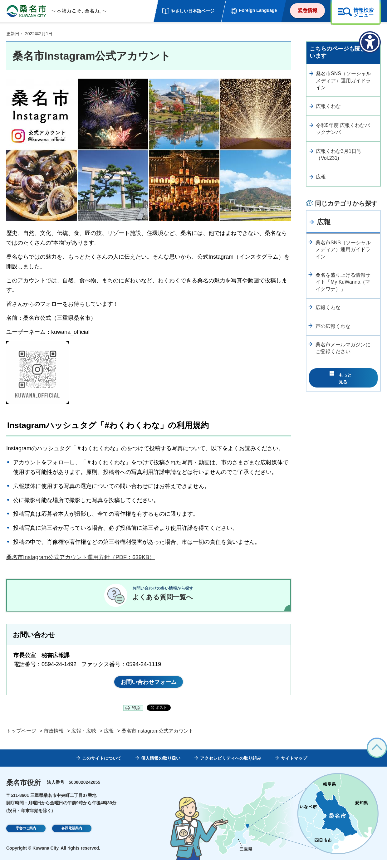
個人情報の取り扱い (161, 766)
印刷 (136, 716)
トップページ (21, 738)
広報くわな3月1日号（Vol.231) (339, 155)
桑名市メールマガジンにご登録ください (343, 348)
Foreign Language (258, 10)
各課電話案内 (72, 837)
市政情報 (54, 738)
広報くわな (328, 106)
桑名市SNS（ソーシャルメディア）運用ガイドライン (343, 80)
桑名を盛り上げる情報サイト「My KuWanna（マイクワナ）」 (343, 282)
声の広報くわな (333, 326)
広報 (321, 177)
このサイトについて (102, 766)
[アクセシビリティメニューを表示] (370, 42)
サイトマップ (294, 766)
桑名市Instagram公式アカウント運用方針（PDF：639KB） (81, 557)
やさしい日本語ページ (193, 11)
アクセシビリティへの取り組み (231, 766)
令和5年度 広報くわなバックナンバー (343, 129)
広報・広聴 (84, 738)
